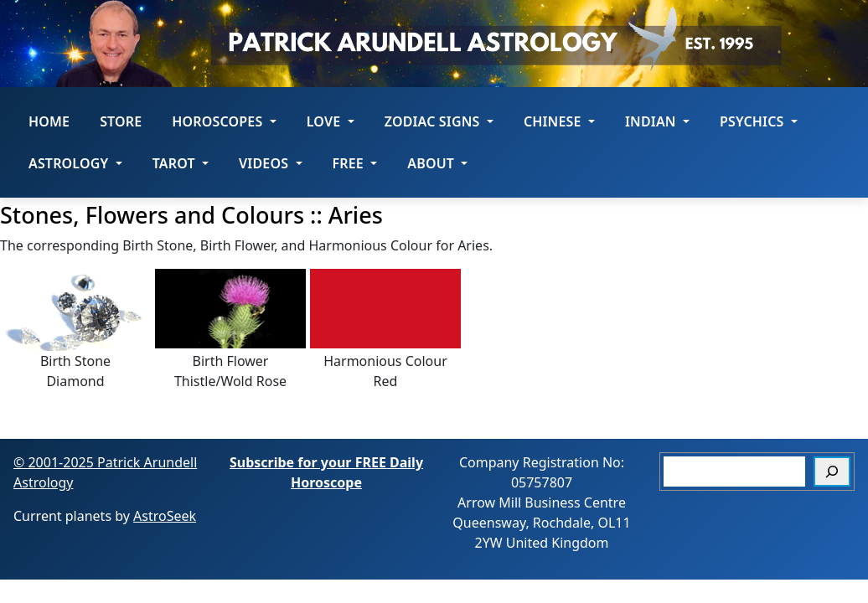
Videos (270, 163)
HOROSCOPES (224, 121)
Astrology (75, 163)
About (437, 163)
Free (355, 163)
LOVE (331, 121)
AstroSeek (165, 516)
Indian (657, 121)
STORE (121, 121)
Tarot (181, 163)
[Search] (832, 472)
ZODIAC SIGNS (439, 121)
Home (49, 121)
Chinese (559, 121)
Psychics (759, 121)
